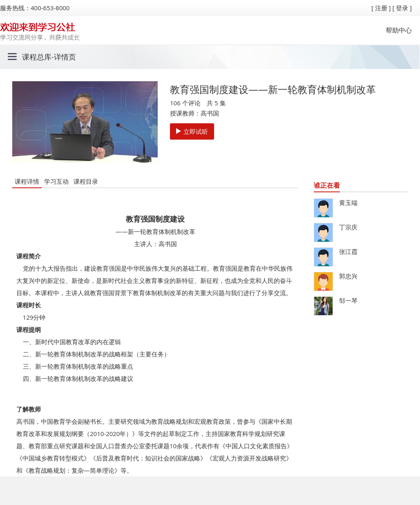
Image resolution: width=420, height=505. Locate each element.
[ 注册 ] (381, 8)
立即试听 (192, 131)
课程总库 (37, 57)
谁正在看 (327, 185)
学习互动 (56, 181)
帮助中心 (399, 30)
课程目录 (86, 181)
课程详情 (27, 181)
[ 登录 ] (402, 8)
